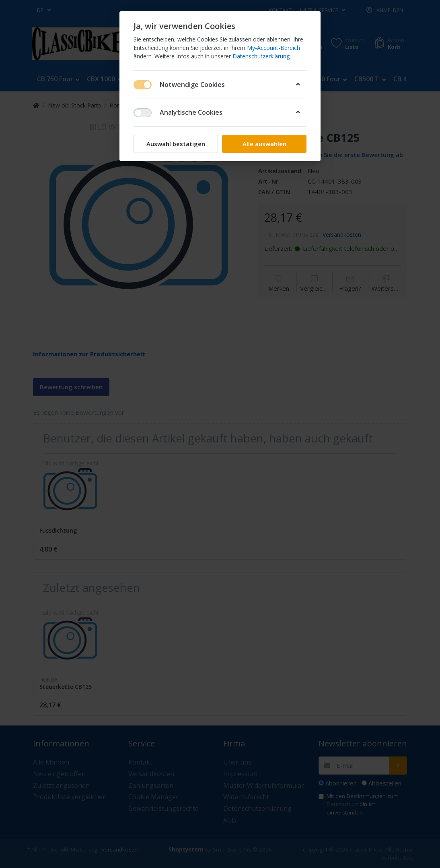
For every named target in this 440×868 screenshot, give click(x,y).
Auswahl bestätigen (176, 144)
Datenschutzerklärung (261, 56)
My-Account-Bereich (273, 48)
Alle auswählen (264, 144)
